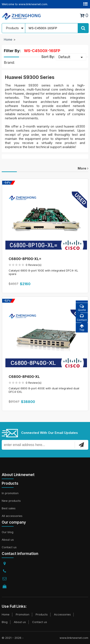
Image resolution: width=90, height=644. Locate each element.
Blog (5, 622)
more (83, 168)
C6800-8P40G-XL (24, 377)
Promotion (23, 614)
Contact (82, 318)
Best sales (9, 508)
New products (11, 501)
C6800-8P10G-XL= (25, 259)
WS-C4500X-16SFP (42, 51)
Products (42, 614)
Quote (82, 308)
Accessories (62, 614)
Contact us (9, 547)
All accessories (12, 516)
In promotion (10, 493)
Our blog (8, 532)
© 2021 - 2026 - (13, 638)
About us (8, 540)
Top (82, 328)
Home (8, 39)
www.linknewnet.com (74, 638)
